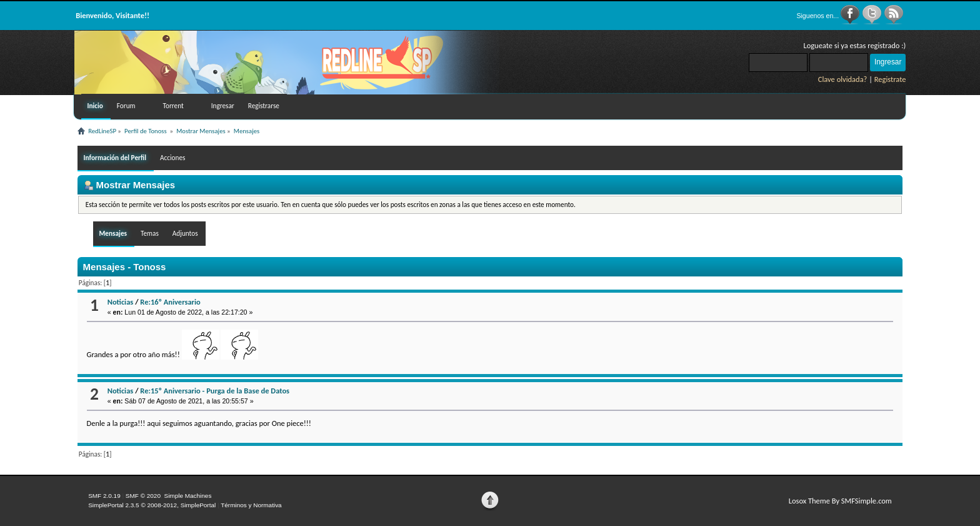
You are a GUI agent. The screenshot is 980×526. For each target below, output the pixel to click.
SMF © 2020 (143, 496)
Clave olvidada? (843, 79)
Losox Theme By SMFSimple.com (840, 501)
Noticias (121, 302)
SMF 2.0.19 (104, 496)
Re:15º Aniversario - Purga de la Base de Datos (215, 391)
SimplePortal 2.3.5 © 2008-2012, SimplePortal (152, 505)
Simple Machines (187, 496)
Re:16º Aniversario (170, 302)
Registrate (890, 79)
